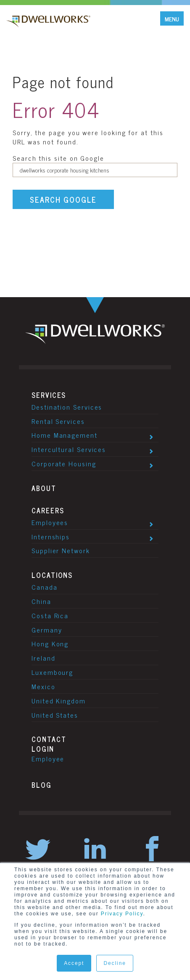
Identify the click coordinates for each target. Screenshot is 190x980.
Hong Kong (50, 643)
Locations (52, 575)
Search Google (63, 199)
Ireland (43, 658)
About (44, 488)
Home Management (65, 435)
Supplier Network (61, 550)
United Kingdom (59, 700)
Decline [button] (115, 963)
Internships (51, 536)
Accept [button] (74, 963)
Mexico (44, 686)
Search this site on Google (58, 158)
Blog (42, 785)
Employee (48, 758)
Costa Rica (50, 615)
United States (55, 715)
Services (49, 395)
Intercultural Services (69, 449)
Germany (47, 630)
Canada (45, 587)
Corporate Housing (64, 463)
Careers (48, 510)
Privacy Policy (122, 914)
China (41, 601)
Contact (49, 739)
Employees (50, 522)
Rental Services (58, 421)
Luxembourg (52, 672)
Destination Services (67, 407)
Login (43, 749)
